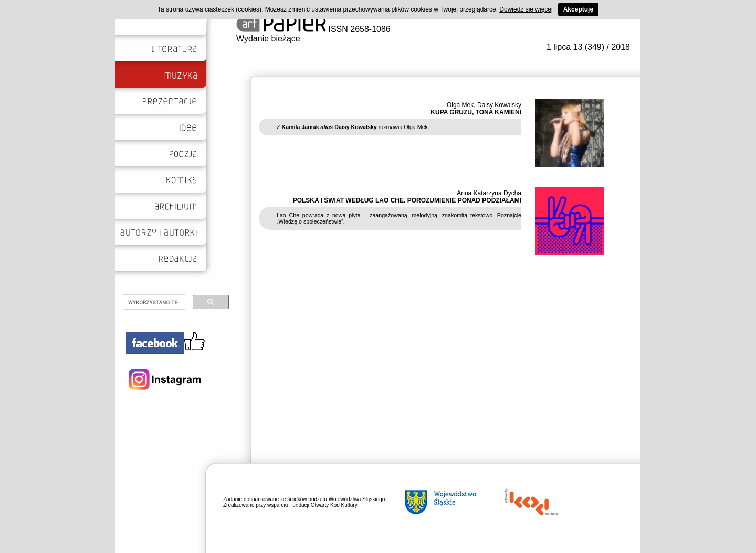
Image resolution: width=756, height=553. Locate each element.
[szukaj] (153, 302)
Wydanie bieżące (268, 39)
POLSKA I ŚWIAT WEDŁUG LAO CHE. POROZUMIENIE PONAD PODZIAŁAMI (407, 200)
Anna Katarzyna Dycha (489, 193)
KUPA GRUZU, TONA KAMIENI (476, 112)
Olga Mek (460, 105)
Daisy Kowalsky (499, 105)
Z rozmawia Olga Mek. (353, 127)
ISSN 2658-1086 (313, 29)
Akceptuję (578, 9)
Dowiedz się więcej (526, 9)
